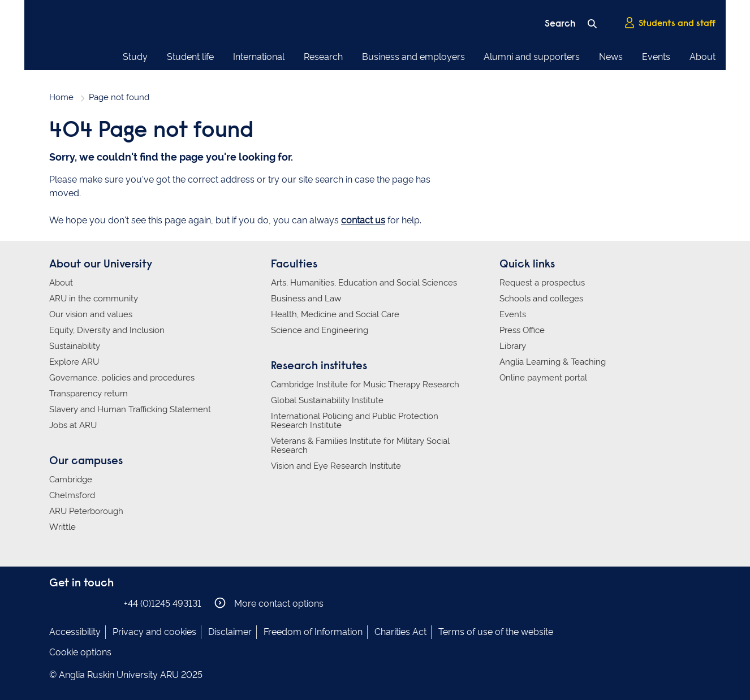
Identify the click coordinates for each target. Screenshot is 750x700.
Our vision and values (91, 314)
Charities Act (400, 632)
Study (135, 57)
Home (61, 97)
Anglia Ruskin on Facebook (57, 603)
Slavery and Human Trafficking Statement (130, 409)
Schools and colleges (541, 299)
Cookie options (80, 652)
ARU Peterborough (86, 511)
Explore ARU (74, 362)
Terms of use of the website (496, 632)
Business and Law (306, 299)
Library (513, 346)
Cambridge (71, 479)
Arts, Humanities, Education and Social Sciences (364, 283)
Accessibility (75, 632)
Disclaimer (230, 632)
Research (323, 57)
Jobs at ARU (73, 425)
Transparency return (89, 394)
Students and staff (670, 23)
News (611, 57)
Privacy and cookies (154, 632)
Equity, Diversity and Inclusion (107, 330)
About (702, 57)
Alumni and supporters (532, 57)
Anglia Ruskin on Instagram (74, 603)
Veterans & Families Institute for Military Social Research (360, 446)
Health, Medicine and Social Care (335, 314)
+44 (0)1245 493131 (163, 604)
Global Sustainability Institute (327, 400)
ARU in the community (94, 299)
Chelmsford (72, 495)
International (259, 57)
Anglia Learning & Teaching (553, 362)
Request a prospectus (542, 283)
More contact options (269, 603)
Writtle (62, 527)
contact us (363, 220)
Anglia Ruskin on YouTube (107, 603)
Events (656, 57)
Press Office (522, 330)
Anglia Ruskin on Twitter (90, 603)
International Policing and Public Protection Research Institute (355, 421)
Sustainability (75, 346)
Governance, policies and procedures (122, 378)
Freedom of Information (313, 632)
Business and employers (413, 57)
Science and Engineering (320, 330)
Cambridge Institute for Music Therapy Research (365, 384)
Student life (190, 57)
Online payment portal (543, 378)
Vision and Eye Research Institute (336, 466)
